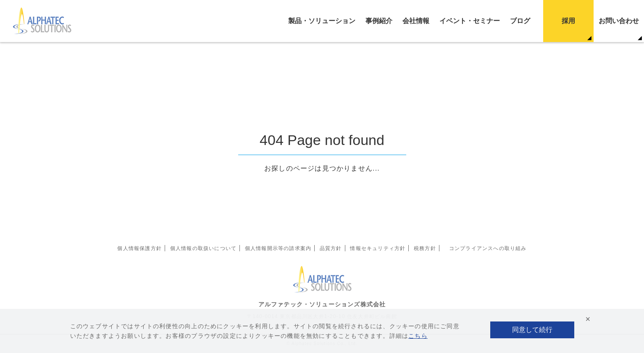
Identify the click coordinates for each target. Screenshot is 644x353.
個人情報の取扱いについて (203, 248)
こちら (418, 336)
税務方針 (425, 248)
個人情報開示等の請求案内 (278, 248)
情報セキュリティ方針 (378, 248)
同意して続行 (532, 330)
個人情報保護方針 (139, 248)
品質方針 (331, 248)
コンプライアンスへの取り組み (488, 248)
